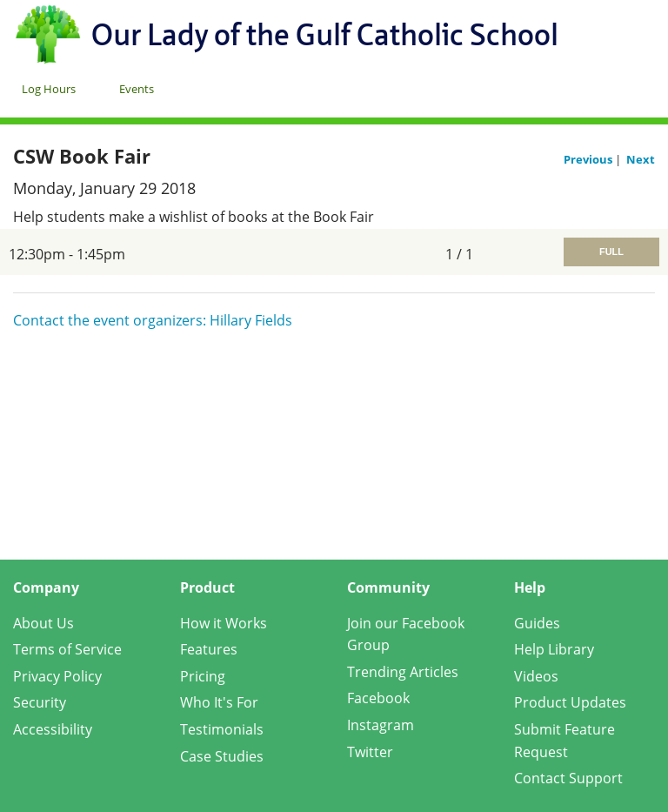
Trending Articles (403, 672)
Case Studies (222, 756)
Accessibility (53, 729)
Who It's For (219, 702)
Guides (537, 623)
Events (137, 89)
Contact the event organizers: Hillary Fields (153, 320)
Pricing (203, 676)
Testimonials (222, 729)
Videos (536, 676)
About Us (43, 623)
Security (40, 702)
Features (209, 649)
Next (641, 159)
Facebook (378, 698)
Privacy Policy (57, 676)
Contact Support (568, 778)
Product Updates (570, 702)
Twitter (370, 752)
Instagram (381, 725)
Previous (589, 159)
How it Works (224, 623)
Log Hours (49, 89)
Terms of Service (67, 649)
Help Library (554, 649)
